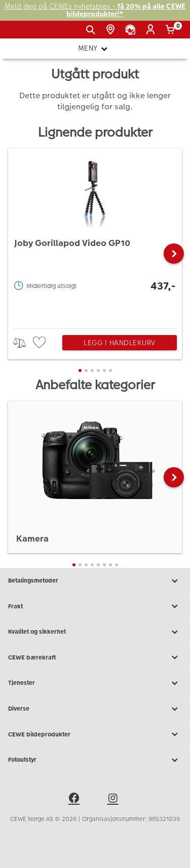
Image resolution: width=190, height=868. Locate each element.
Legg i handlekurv (120, 343)
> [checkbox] (23, 343)
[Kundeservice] (132, 30)
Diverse (95, 709)
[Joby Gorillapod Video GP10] (95, 236)
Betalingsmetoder (95, 581)
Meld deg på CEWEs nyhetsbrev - (95, 10)
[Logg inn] (152, 30)
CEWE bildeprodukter (95, 734)
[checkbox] (41, 343)
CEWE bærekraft (95, 657)
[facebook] (75, 800)
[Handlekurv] (172, 30)
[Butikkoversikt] (112, 30)
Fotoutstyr (95, 760)
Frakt (95, 606)
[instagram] (115, 800)
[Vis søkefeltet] (92, 30)
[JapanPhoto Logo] (24, 33)
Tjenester (95, 683)
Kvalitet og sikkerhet (95, 632)
